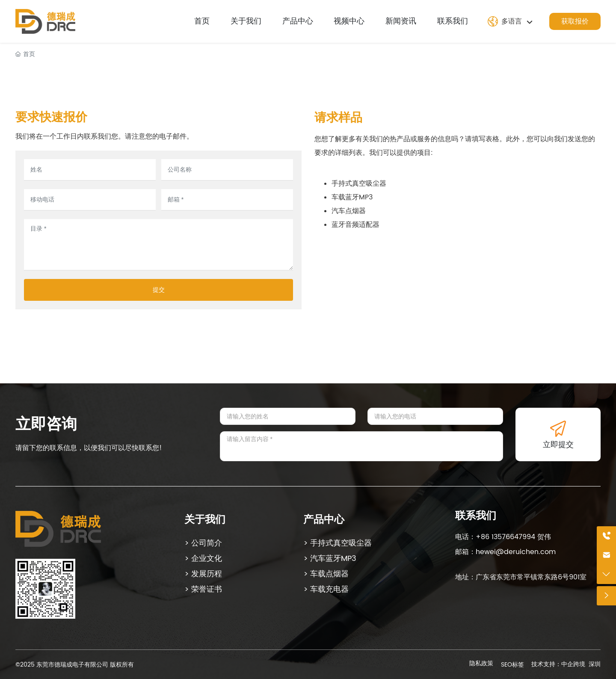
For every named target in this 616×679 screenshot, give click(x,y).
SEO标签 (512, 665)
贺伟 (543, 537)
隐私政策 (481, 663)
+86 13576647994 (505, 537)
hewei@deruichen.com (516, 552)
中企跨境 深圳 (581, 664)
